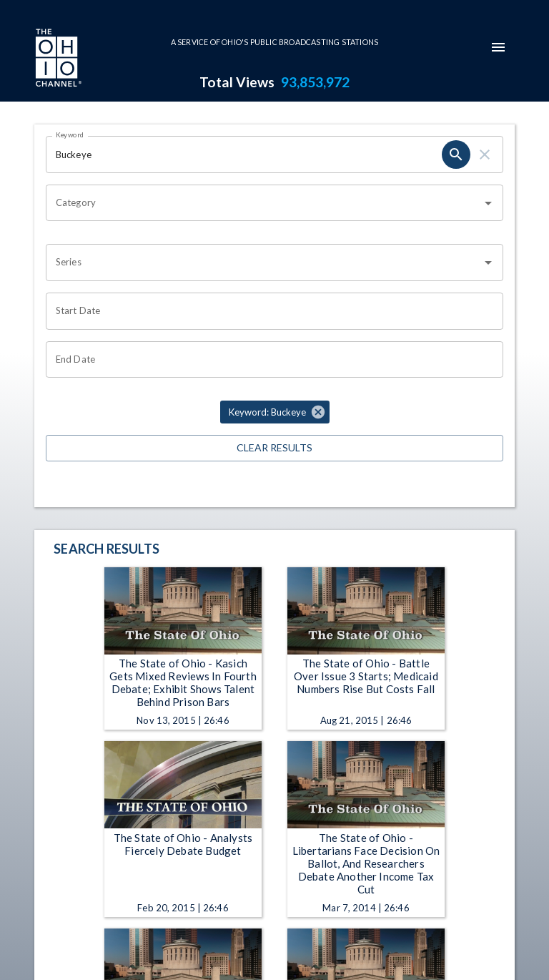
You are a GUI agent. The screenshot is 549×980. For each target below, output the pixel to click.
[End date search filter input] (269, 360)
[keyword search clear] (485, 155)
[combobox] (264, 203)
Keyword (70, 134)
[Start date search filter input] (269, 311)
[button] (275, 412)
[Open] (488, 203)
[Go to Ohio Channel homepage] (57, 59)
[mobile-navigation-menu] (498, 47)
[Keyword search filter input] (244, 155)
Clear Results (274, 448)
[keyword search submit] (456, 155)
